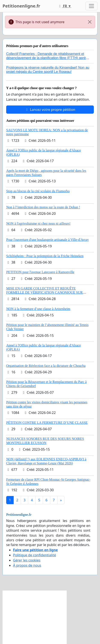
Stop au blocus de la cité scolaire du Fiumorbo (38, 191)
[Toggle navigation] (91, 6)
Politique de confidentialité (35, 555)
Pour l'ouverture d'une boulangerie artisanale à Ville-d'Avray (48, 240)
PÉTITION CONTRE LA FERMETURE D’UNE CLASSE (47, 423)
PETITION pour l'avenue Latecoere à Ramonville (40, 272)
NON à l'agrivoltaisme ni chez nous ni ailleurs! (38, 224)
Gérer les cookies (27, 560)
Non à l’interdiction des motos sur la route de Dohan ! (43, 207)
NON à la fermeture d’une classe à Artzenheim (38, 309)
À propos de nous (27, 565)
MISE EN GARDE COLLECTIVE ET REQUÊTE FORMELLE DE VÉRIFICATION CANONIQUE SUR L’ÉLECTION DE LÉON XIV (44, 292)
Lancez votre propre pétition (50, 110)
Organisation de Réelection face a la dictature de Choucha (46, 366)
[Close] (90, 22)
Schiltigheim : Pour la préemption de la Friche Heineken (45, 256)
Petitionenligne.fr (21, 6)
